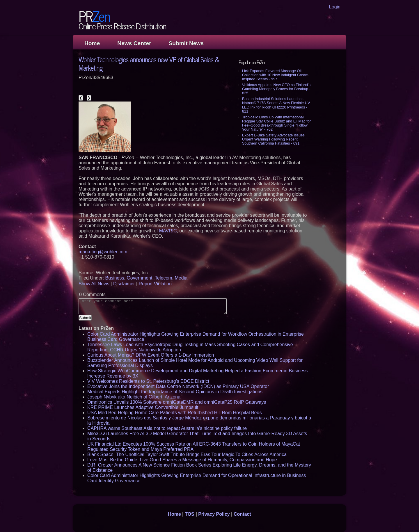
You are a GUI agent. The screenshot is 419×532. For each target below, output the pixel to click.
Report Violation (155, 284)
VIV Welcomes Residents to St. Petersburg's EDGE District (148, 381)
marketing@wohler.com (103, 252)
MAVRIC (168, 231)
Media (181, 278)
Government (139, 278)
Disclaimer (124, 284)
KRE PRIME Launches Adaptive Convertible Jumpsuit (143, 407)
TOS (190, 514)
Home (92, 43)
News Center (134, 43)
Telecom (164, 278)
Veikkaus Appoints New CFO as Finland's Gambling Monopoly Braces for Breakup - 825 (276, 89)
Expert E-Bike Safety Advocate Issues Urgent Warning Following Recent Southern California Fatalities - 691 (273, 139)
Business (115, 278)
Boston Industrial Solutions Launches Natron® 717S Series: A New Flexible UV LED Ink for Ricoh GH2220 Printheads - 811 (276, 105)
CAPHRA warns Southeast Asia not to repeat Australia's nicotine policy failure (167, 428)
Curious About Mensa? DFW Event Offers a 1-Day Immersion (151, 355)
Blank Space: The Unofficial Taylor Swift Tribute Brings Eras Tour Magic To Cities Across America (187, 454)
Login (335, 7)
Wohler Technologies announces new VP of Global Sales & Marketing (149, 63)
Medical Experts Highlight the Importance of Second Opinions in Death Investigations (175, 392)
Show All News (94, 284)
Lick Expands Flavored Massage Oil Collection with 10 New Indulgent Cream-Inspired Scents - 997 (276, 75)
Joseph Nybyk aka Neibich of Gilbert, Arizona (134, 397)
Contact (242, 514)
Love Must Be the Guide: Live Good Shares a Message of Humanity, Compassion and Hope (182, 460)
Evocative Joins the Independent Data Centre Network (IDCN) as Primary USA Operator (178, 386)
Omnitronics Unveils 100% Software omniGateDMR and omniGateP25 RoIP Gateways (177, 402)
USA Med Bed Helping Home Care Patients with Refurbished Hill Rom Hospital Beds (174, 413)
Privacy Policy (214, 514)
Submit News (186, 43)
